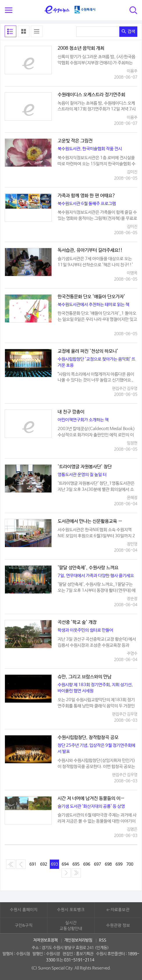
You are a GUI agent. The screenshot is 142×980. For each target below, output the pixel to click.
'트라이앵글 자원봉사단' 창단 (85, 467)
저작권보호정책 (45, 940)
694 (65, 864)
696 (87, 864)
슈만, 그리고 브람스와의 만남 (85, 677)
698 (108, 864)
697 (97, 864)
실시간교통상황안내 (71, 926)
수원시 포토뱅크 (71, 910)
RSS (103, 940)
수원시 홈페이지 (24, 910)
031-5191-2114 (79, 960)
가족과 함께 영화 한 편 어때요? (87, 196)
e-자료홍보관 (118, 910)
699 (119, 864)
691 (33, 864)
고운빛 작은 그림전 (75, 141)
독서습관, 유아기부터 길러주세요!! (90, 250)
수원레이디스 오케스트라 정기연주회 (91, 95)
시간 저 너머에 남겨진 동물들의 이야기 (92, 799)
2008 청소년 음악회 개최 (81, 48)
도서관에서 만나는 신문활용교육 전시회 (92, 521)
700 (130, 864)
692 (44, 864)
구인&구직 (24, 925)
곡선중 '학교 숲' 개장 (77, 622)
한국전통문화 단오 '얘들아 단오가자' (91, 297)
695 (76, 864)
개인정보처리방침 (78, 940)
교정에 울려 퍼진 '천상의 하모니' (88, 351)
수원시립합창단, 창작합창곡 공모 (88, 738)
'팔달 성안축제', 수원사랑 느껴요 (88, 568)
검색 (128, 31)
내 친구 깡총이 (71, 412)
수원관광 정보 (118, 925)
